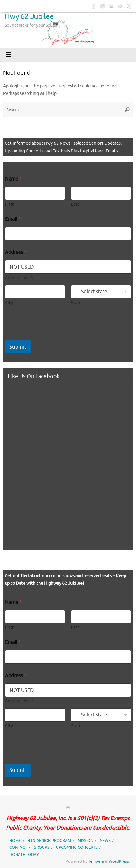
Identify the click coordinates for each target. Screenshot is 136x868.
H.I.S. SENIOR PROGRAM (49, 841)
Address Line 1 (19, 278)
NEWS (105, 841)
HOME (15, 841)
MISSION (85, 841)
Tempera (96, 861)
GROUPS (41, 847)
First (9, 204)
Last (75, 204)
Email (13, 219)
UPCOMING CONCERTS (77, 847)
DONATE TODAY (24, 855)
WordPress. (119, 861)
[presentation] (52, 336)
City (9, 303)
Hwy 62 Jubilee (29, 16)
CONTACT (18, 847)
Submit (18, 347)
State (76, 303)
